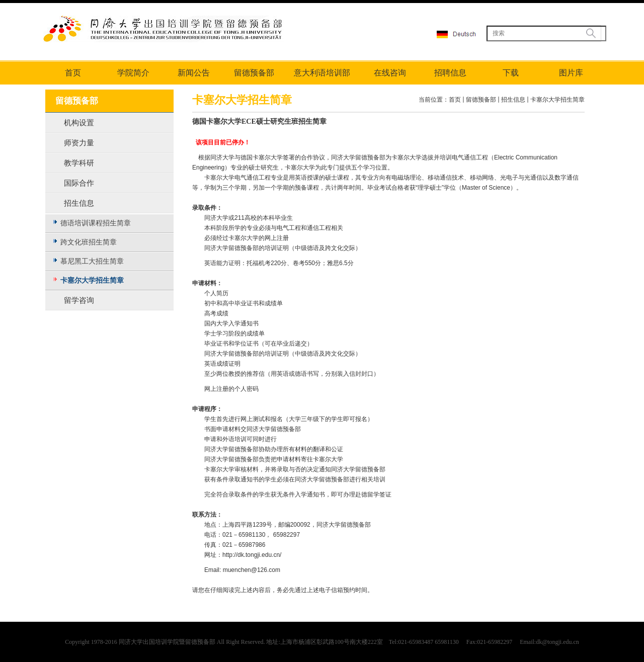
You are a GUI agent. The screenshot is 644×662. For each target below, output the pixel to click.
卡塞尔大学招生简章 (557, 100)
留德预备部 (481, 100)
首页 (455, 100)
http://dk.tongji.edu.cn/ (253, 555)
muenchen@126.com (252, 570)
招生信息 (513, 100)
